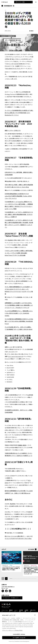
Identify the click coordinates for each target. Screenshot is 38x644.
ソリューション (5, 611)
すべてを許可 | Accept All (19, 638)
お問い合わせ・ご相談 (20, 2)
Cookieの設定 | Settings (19, 634)
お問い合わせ (33, 611)
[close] (35, 615)
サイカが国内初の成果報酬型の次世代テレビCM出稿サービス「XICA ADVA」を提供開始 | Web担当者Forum (19, 321)
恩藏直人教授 (22, 445)
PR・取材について (15, 598)
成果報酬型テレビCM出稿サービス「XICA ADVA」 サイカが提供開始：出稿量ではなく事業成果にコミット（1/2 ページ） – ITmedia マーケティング (19, 305)
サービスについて (6, 598)
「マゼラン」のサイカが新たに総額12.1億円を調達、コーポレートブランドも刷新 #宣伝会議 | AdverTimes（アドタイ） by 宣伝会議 (19, 253)
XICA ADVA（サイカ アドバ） (13, 68)
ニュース (16, 611)
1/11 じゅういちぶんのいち (15, 356)
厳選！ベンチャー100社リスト (13, 130)
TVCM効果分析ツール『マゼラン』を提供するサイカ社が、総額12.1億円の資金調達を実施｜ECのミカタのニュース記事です (19, 214)
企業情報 (26, 611)
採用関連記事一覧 (9, 6)
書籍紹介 (11, 611)
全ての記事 (31, 549)
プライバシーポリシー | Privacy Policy (12, 630)
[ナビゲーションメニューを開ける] (36, 2)
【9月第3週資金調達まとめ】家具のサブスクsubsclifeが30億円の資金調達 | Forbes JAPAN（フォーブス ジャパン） (18, 196)
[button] (6, 579)
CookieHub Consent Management (22, 641)
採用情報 (21, 611)
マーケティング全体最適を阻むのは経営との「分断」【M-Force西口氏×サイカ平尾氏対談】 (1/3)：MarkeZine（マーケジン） (19, 113)
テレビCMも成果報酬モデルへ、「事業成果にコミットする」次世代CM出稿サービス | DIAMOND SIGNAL (19, 313)
